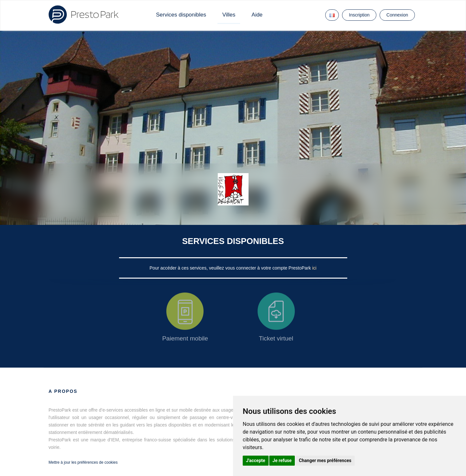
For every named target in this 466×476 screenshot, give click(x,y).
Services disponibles (181, 15)
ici (314, 268)
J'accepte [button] (256, 460)
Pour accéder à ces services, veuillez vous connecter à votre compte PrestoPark (231, 268)
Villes (229, 15)
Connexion (397, 15)
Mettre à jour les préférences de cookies (83, 462)
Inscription (359, 15)
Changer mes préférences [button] (325, 460)
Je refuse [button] (282, 460)
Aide (257, 15)
